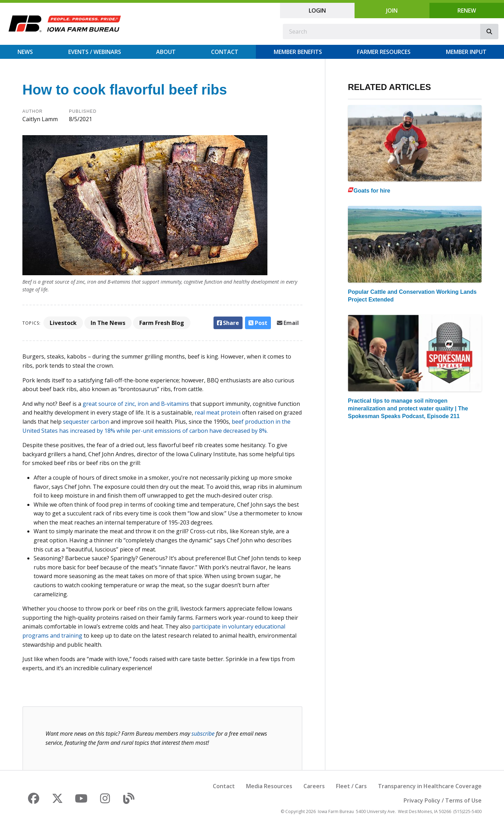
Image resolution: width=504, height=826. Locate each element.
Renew (467, 11)
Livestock (63, 323)
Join (392, 11)
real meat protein (218, 412)
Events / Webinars (95, 52)
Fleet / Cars (351, 786)
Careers (314, 786)
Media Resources (269, 786)
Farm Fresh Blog (162, 323)
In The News (108, 323)
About (166, 52)
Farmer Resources (384, 52)
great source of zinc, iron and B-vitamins (136, 404)
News (25, 52)
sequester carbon (86, 422)
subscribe (203, 734)
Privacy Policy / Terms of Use (443, 800)
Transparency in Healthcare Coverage (430, 786)
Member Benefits (298, 52)
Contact (225, 52)
